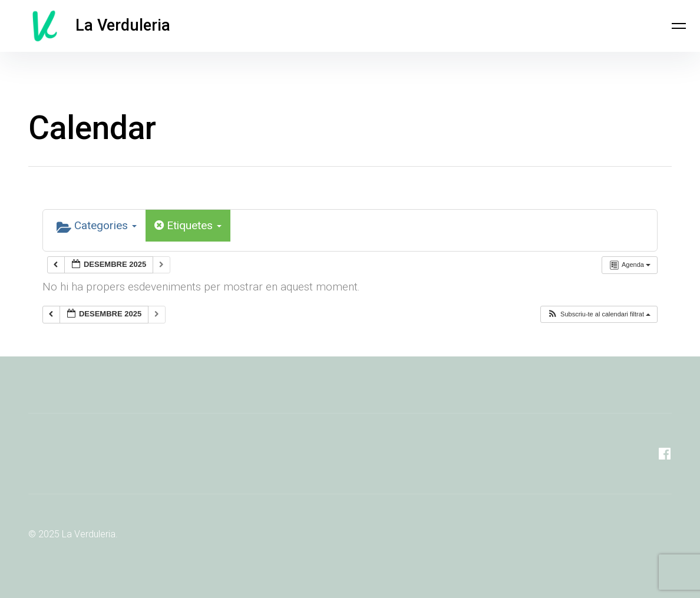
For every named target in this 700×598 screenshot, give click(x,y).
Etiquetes (188, 225)
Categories (97, 226)
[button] (599, 314)
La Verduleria (123, 26)
